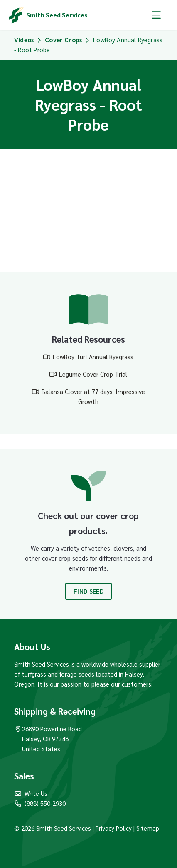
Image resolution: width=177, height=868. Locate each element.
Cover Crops (63, 40)
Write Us (31, 793)
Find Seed (88, 591)
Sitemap (148, 828)
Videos (24, 40)
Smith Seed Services (57, 15)
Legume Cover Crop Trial (93, 374)
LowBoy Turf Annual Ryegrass (93, 357)
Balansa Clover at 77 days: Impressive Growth (93, 396)
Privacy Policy (114, 828)
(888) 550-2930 (40, 803)
